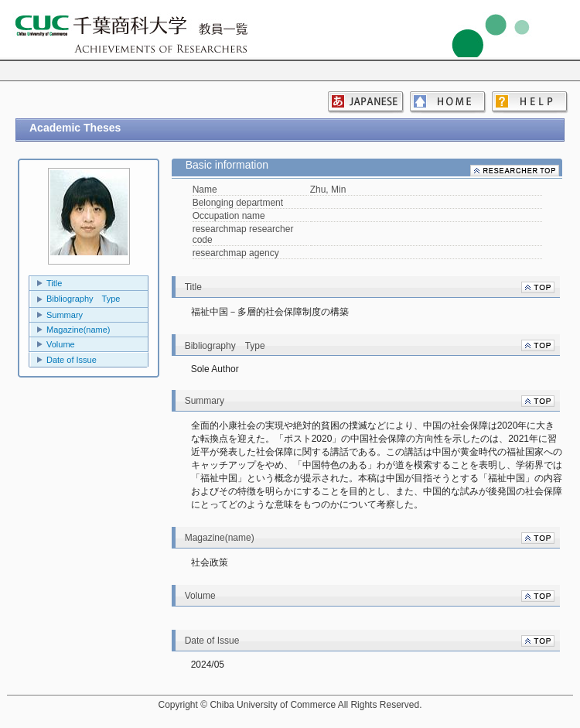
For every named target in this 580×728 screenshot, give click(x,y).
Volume (61, 344)
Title (54, 283)
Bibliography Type (83, 299)
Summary (65, 315)
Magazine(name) (78, 330)
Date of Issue (72, 360)
